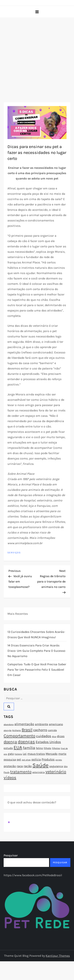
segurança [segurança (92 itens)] (56, 766)
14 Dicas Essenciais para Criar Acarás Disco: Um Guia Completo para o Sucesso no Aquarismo (36, 651)
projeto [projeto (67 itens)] (59, 760)
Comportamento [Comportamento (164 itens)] (19, 736)
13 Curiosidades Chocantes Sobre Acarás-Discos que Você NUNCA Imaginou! (36, 634)
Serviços (14, 553)
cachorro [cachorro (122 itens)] (40, 730)
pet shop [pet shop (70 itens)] (26, 760)
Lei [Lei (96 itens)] (25, 754)
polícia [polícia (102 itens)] (36, 759)
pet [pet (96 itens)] (19, 760)
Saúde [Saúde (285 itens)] (40, 765)
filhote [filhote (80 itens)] (47, 748)
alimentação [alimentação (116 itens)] (24, 724)
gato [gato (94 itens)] (11, 754)
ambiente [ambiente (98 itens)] (42, 724)
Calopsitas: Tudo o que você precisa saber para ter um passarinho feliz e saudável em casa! (37, 670)
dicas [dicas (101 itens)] (61, 736)
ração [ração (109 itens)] (28, 766)
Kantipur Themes (58, 956)
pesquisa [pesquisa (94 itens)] (10, 760)
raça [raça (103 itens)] (20, 766)
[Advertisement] (36, 55)
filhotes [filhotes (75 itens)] (56, 748)
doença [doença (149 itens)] (10, 742)
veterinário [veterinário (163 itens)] (56, 772)
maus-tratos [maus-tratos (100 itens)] (36, 754)
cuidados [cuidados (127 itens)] (44, 736)
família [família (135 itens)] (29, 748)
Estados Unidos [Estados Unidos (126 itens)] (48, 742)
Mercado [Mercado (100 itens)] (52, 754)
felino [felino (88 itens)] (39, 748)
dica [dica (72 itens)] (54, 736)
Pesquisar (11, 855)
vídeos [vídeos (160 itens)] (10, 778)
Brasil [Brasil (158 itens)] (27, 730)
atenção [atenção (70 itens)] (8, 730)
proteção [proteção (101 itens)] (10, 766)
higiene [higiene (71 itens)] (18, 754)
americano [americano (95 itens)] (56, 724)
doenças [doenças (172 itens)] (26, 742)
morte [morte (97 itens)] (62, 754)
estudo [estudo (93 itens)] (8, 748)
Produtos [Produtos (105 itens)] (48, 759)
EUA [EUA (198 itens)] (18, 747)
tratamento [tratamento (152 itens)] (21, 772)
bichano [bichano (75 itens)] (17, 730)
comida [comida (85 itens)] (52, 730)
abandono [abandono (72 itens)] (9, 724)
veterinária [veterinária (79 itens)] (38, 772)
